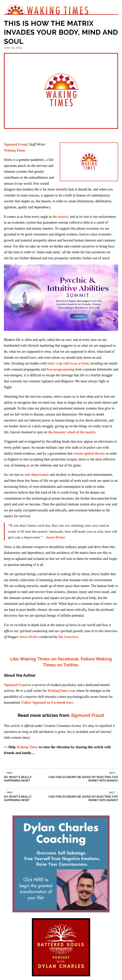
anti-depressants (37, 475)
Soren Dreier (56, 537)
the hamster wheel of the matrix (72, 432)
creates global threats (89, 453)
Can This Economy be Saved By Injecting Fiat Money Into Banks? (81, 777)
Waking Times (15, 150)
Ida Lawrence (68, 637)
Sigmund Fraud (16, 144)
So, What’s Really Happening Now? (24, 777)
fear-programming (61, 369)
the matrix (60, 217)
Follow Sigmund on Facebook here (47, 702)
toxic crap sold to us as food (68, 363)
